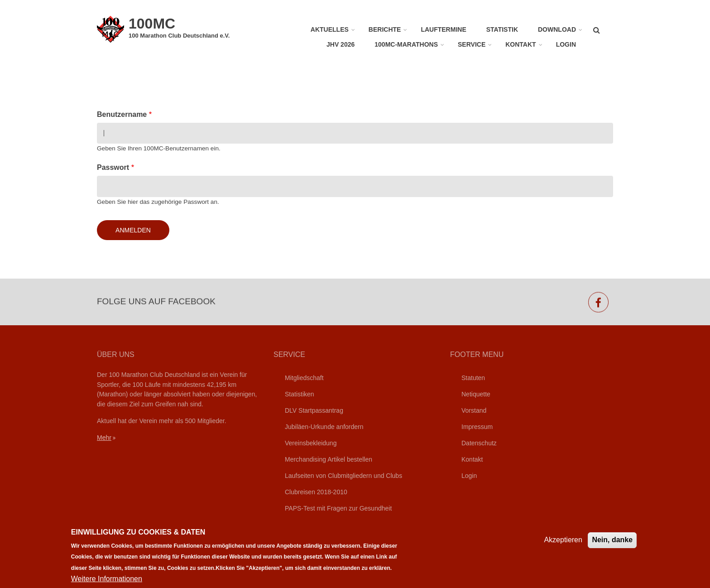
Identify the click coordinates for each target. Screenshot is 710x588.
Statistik (502, 29)
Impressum (477, 427)
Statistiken (300, 394)
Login (566, 44)
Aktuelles (330, 29)
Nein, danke (612, 546)
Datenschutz (479, 443)
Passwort (113, 167)
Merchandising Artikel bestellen (329, 459)
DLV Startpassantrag (314, 410)
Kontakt (521, 44)
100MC (152, 24)
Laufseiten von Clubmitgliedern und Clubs (343, 476)
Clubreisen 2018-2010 (316, 492)
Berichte (385, 29)
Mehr (104, 438)
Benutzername (122, 114)
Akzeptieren (563, 546)
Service (472, 44)
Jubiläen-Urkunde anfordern (324, 427)
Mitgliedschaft (304, 378)
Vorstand (474, 410)
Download (557, 29)
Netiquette (476, 394)
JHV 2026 (341, 44)
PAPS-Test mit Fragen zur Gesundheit (338, 508)
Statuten (473, 378)
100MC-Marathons (406, 44)
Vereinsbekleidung (311, 443)
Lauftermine (443, 29)
